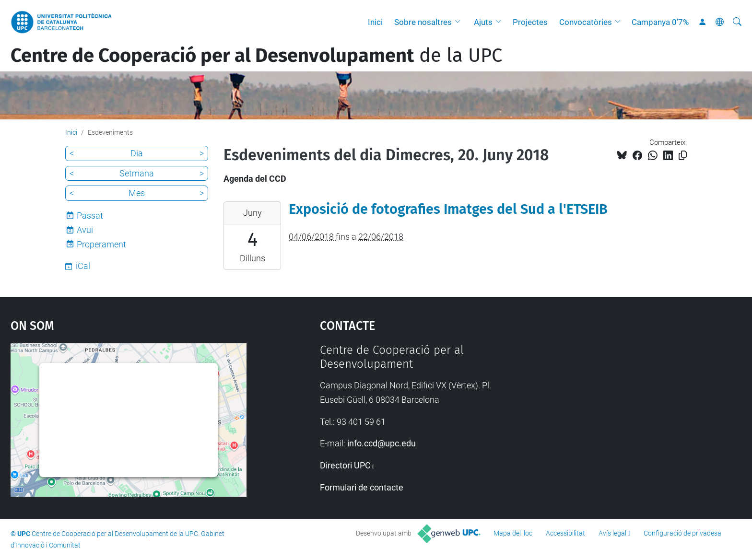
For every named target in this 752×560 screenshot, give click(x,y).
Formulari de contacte (362, 487)
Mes (137, 193)
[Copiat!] (683, 156)
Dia (137, 153)
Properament (101, 244)
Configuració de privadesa (682, 533)
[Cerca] (737, 22)
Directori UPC (345, 465)
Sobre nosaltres (423, 22)
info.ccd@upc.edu (382, 443)
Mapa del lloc (513, 533)
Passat (90, 216)
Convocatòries (586, 22)
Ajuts (483, 22)
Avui (85, 230)
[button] (460, 22)
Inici (375, 22)
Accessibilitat (565, 533)
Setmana (137, 173)
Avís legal (612, 533)
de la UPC (256, 56)
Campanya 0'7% (660, 22)
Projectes (530, 22)
